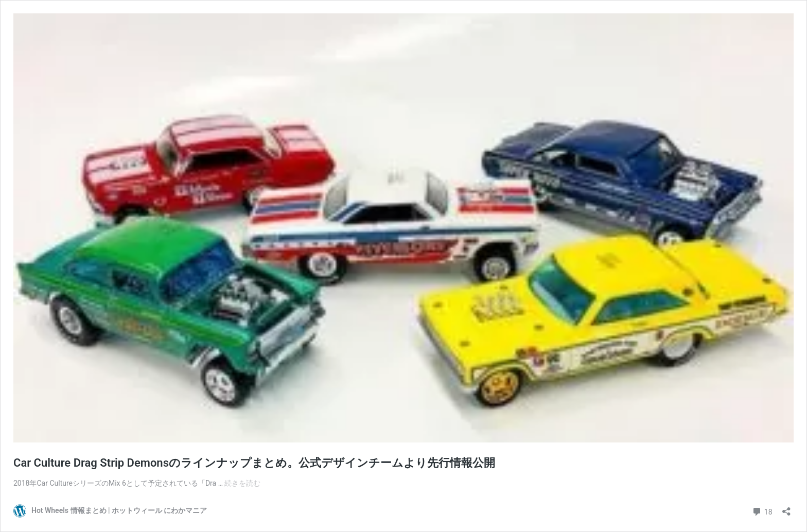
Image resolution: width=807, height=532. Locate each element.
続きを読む (242, 483)
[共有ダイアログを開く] (786, 508)
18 (762, 511)
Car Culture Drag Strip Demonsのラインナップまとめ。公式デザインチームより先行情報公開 (254, 463)
